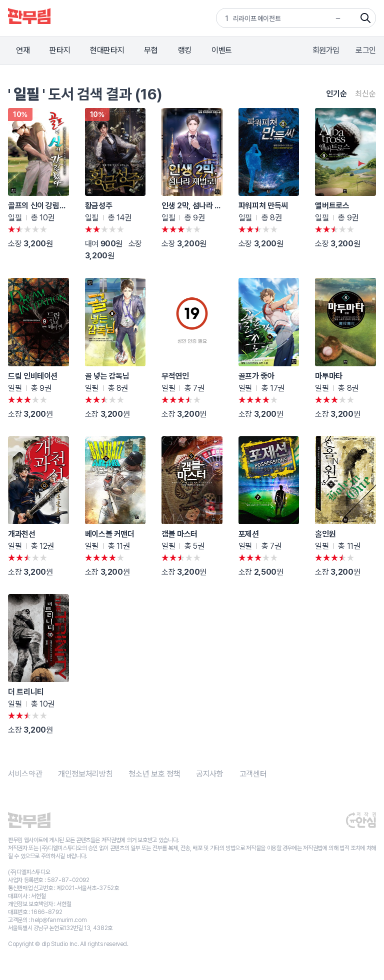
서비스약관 (25, 774)
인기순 (336, 94)
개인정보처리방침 (85, 774)
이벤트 (222, 50)
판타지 (60, 50)
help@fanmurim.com (59, 920)
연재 (23, 50)
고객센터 (253, 774)
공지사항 (210, 774)
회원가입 (326, 50)
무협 (151, 50)
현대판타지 (107, 50)
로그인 (366, 50)
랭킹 (185, 50)
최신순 (365, 94)
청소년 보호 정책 (154, 774)
